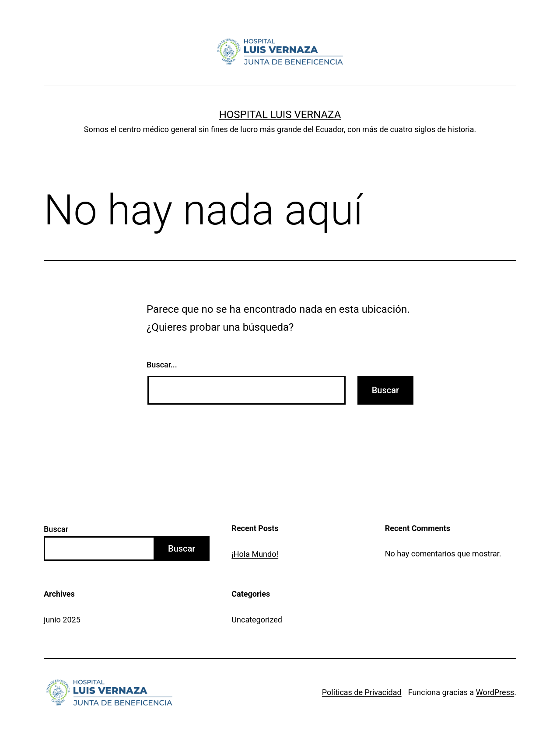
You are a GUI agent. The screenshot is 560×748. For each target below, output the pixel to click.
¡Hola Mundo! (255, 554)
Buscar (56, 529)
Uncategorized (257, 620)
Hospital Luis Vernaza (280, 115)
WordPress (495, 692)
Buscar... (162, 365)
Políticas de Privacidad (362, 692)
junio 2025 (62, 620)
